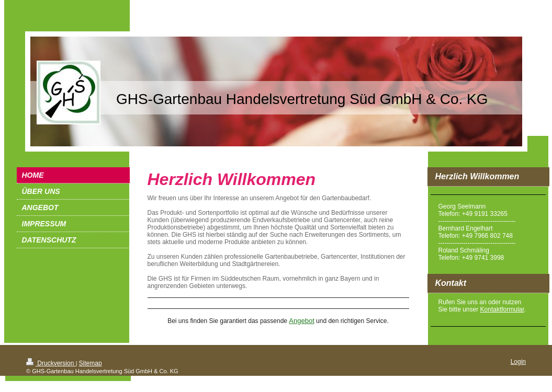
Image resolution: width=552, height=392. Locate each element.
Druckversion (51, 363)
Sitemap (91, 363)
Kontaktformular (502, 309)
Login (518, 362)
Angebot (301, 321)
